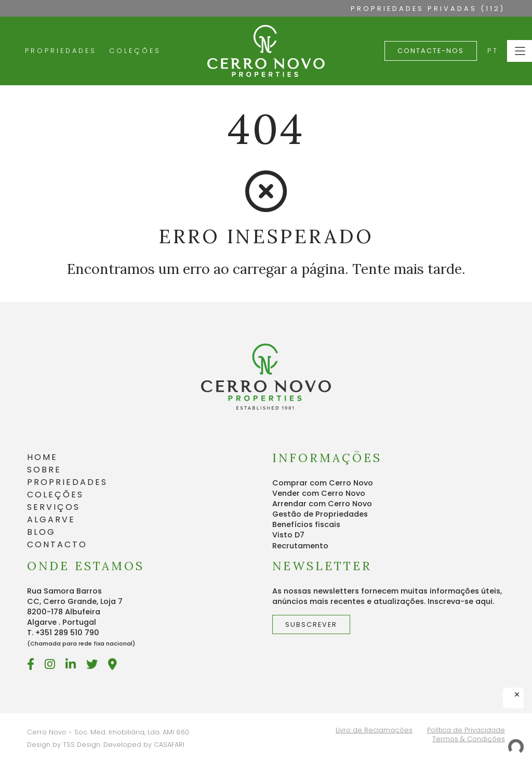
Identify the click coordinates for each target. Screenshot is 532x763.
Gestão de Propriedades (320, 514)
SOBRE (44, 470)
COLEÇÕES (55, 495)
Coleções (135, 51)
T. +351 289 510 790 (63, 633)
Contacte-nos (431, 51)
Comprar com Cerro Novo (323, 483)
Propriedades (61, 51)
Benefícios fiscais (306, 524)
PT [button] (493, 51)
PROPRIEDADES (67, 482)
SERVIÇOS (54, 507)
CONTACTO (57, 544)
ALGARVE (51, 519)
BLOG (41, 532)
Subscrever (311, 624)
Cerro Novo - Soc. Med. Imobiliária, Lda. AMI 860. (109, 732)
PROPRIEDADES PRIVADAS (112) (428, 9)
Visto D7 (288, 535)
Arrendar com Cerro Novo (322, 504)
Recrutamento (300, 546)
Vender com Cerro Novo (319, 493)
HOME (42, 457)
